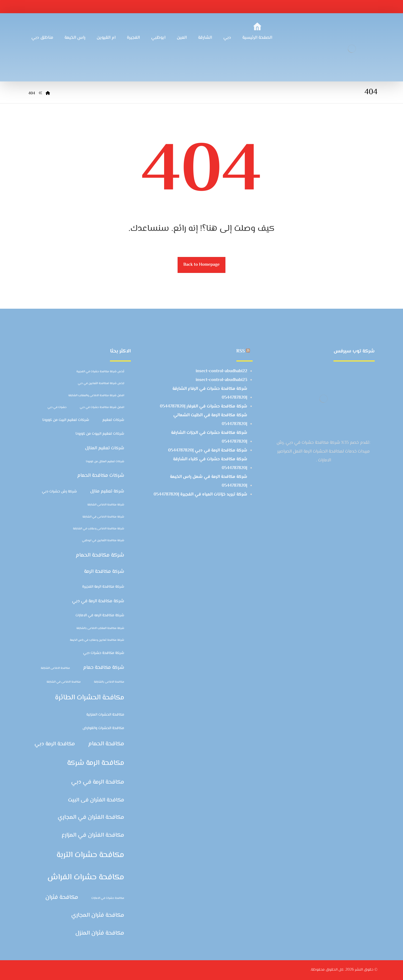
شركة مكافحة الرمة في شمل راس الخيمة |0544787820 (209, 481)
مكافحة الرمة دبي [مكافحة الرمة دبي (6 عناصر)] (55, 744)
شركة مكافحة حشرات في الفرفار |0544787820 (204, 406)
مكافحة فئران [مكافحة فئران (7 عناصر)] (62, 897)
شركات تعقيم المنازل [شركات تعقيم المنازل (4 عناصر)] (105, 448)
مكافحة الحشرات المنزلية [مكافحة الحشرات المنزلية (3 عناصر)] (105, 715)
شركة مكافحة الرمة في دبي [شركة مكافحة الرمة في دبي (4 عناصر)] (98, 601)
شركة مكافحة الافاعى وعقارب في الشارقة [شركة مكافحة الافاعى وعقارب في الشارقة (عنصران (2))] (98, 529)
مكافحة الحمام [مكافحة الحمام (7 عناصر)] (106, 744)
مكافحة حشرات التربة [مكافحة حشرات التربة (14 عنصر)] (90, 855)
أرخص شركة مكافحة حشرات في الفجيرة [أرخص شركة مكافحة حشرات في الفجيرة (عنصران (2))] (100, 372)
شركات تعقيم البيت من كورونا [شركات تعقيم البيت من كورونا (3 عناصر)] (66, 420)
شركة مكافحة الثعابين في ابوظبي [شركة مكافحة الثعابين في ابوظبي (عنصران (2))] (103, 540)
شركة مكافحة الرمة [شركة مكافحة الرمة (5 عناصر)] (104, 572)
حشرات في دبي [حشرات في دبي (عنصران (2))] (57, 407)
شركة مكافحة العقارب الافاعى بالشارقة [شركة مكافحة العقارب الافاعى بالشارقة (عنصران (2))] (100, 628)
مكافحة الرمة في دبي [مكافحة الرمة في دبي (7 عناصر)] (97, 782)
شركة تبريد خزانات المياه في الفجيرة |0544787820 (201, 495)
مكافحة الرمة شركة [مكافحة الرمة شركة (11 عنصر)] (96, 763)
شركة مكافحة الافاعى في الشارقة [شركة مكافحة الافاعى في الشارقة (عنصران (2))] (103, 517)
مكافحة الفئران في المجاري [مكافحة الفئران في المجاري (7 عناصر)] (91, 817)
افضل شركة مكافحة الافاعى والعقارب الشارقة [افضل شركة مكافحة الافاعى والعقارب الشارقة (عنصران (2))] (96, 395)
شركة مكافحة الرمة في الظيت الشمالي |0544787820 (210, 420)
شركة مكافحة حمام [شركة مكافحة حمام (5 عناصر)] (104, 668)
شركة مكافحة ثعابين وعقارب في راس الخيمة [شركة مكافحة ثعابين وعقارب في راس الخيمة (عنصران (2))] (97, 640)
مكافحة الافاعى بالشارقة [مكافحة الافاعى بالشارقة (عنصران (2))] (109, 682)
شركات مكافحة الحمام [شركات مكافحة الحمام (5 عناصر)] (101, 476)
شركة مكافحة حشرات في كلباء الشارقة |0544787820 (210, 464)
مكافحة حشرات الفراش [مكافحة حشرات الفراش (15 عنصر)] (86, 877)
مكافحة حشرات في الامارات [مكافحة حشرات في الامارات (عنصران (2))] (108, 898)
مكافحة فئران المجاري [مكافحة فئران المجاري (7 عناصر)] (98, 915)
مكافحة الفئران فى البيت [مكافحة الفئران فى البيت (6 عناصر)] (96, 800)
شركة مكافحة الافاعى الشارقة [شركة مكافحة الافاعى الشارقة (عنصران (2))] (106, 505)
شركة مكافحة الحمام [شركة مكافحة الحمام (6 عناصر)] (100, 555)
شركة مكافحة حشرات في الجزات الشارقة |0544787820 (209, 437)
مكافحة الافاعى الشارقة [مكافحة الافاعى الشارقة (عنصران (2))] (55, 668)
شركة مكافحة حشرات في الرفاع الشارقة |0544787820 (210, 393)
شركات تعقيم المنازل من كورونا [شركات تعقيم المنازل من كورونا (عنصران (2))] (105, 462)
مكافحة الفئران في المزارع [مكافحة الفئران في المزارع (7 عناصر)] (93, 835)
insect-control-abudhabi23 (222, 380)
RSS (241, 351)
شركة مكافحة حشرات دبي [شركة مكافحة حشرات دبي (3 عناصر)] (104, 653)
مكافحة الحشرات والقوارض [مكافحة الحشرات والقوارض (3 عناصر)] (103, 728)
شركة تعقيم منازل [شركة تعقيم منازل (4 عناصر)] (107, 491)
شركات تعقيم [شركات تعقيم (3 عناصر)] (113, 420)
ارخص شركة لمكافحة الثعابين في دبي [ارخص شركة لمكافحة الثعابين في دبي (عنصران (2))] (101, 383)
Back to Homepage (201, 265)
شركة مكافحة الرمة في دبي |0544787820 (208, 451)
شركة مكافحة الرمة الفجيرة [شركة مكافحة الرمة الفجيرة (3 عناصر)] (103, 587)
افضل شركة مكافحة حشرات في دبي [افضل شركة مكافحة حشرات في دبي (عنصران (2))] (102, 407)
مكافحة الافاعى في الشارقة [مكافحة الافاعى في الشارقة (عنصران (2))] (64, 682)
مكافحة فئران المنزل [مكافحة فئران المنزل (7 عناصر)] (100, 933)
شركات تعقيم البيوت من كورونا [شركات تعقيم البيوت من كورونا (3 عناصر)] (100, 434)
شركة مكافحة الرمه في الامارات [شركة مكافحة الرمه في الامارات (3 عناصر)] (100, 615)
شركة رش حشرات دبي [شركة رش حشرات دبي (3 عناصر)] (59, 492)
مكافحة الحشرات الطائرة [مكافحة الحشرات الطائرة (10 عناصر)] (90, 698)
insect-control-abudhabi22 (222, 371)
